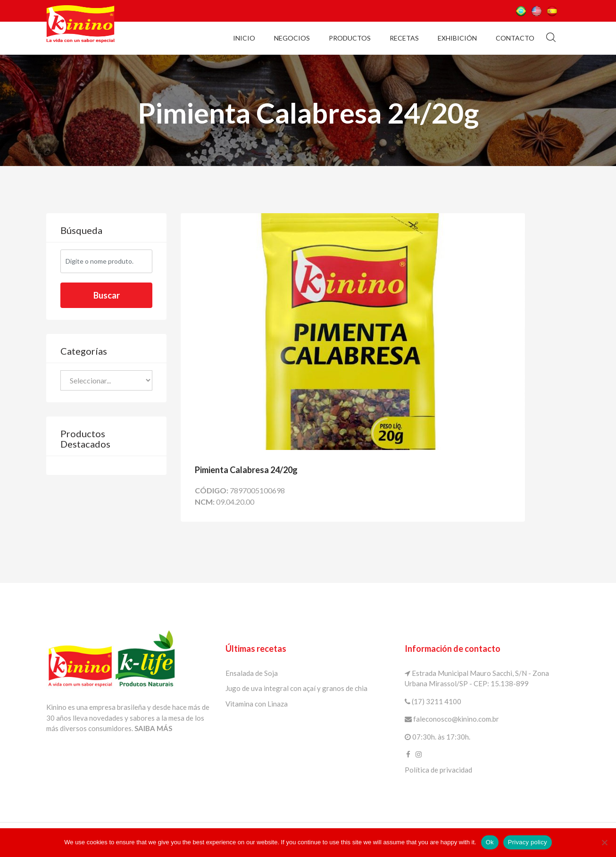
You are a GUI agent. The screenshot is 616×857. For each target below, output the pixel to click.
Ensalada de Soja (252, 673)
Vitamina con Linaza (257, 704)
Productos (350, 38)
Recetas (404, 38)
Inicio (244, 38)
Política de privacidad (438, 770)
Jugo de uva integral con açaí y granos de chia (296, 688)
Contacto (515, 38)
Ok (490, 842)
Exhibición (457, 38)
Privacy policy (528, 842)
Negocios (292, 38)
